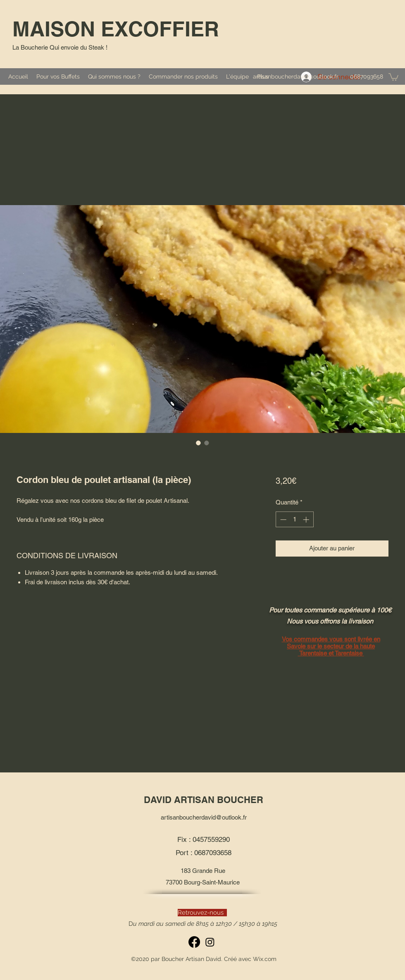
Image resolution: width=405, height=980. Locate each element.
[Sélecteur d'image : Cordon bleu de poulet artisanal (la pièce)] (198, 443)
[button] (393, 76)
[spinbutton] (294, 520)
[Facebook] (194, 942)
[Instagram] (210, 942)
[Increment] (307, 520)
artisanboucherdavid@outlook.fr (296, 76)
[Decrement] (282, 520)
